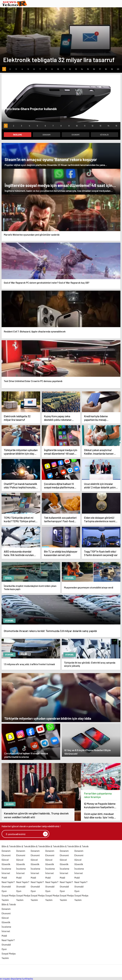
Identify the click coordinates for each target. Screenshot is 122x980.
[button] (4, 69)
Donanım (47, 135)
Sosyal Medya (9, 895)
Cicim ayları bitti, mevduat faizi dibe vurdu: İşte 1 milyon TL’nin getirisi (100, 816)
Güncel (5, 860)
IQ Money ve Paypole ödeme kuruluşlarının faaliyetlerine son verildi (100, 805)
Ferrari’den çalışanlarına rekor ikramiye (98, 795)
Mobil (4, 878)
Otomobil (6, 887)
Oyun (4, 891)
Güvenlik (104, 135)
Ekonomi (76, 135)
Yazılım (5, 900)
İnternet (6, 873)
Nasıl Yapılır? (8, 882)
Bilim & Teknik (9, 846)
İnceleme (18, 135)
